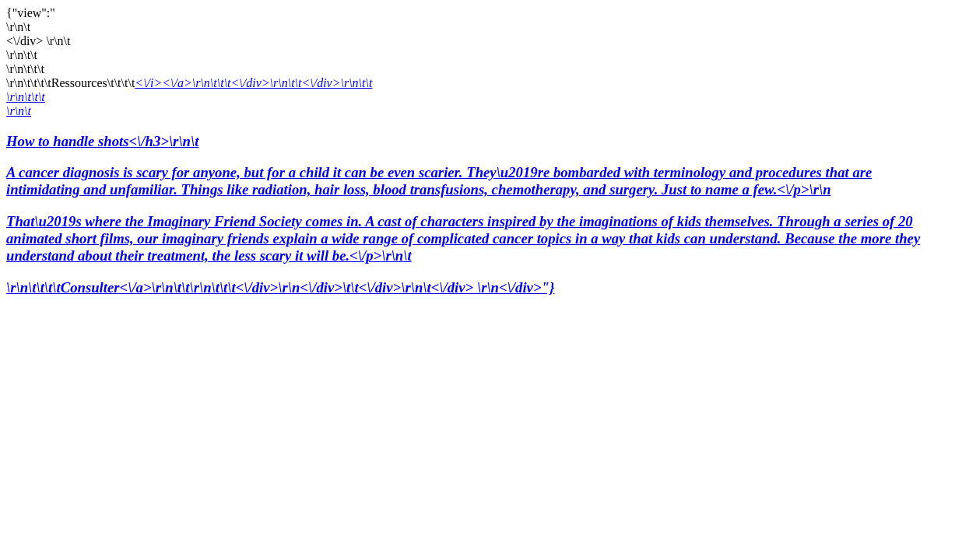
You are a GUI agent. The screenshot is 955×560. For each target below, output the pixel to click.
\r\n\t (19, 111)
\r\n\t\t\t (26, 97)
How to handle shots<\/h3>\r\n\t (477, 199)
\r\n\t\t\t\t (33, 287)
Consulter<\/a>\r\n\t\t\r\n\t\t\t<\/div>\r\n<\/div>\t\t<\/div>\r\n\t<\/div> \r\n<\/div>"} (308, 287)
